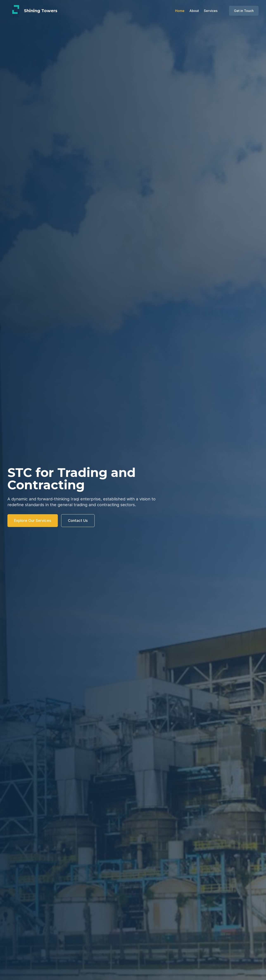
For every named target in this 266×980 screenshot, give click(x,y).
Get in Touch (244, 11)
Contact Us (78, 521)
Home (180, 11)
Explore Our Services (33, 521)
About (194, 11)
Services (211, 11)
